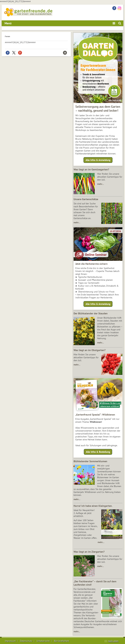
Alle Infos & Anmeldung (98, 160)
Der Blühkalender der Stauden (91, 313)
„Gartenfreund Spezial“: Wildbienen (95, 415)
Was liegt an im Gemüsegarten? (91, 169)
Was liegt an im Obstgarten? (90, 350)
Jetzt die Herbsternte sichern (91, 264)
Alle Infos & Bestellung (98, 452)
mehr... (77, 631)
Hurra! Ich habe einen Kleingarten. (93, 506)
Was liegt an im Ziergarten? (89, 552)
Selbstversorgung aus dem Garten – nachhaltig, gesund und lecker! (98, 109)
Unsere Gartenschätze (86, 199)
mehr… (101, 184)
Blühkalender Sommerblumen (90, 461)
